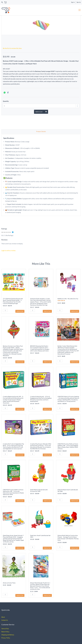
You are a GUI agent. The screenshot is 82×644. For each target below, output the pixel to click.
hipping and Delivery (8, 635)
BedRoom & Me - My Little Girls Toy (68, 299)
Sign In (73, 2)
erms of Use (5, 629)
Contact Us (5, 620)
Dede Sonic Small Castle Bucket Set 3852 (40, 536)
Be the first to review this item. (12, 48)
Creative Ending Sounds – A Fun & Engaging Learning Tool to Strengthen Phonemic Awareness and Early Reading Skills (41, 399)
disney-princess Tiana (9, 583)
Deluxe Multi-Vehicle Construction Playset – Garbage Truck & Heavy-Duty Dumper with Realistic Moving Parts (68, 538)
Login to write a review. (9, 250)
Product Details (41, 131)
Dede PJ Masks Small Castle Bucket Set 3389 (68, 490)
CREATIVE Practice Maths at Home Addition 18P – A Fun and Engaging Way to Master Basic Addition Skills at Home (68, 446)
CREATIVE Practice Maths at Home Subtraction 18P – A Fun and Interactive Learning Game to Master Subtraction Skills (13, 492)
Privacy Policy (6, 638)
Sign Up (79, 2)
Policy (7, 632)
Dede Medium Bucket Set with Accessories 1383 (39, 490)
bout (3, 617)
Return (3, 632)
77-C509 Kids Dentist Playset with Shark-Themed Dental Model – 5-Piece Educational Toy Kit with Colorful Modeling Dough (13, 301)
